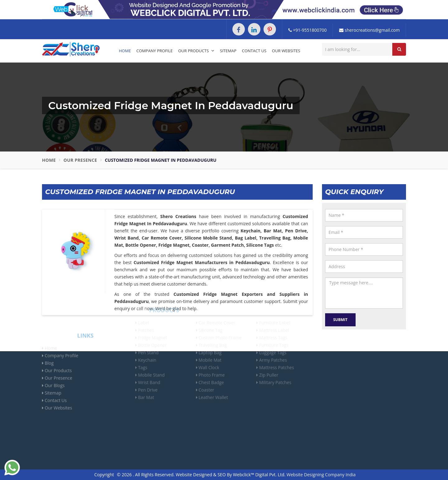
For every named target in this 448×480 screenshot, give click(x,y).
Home (125, 51)
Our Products (196, 51)
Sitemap (228, 51)
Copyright (104, 475)
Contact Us (254, 51)
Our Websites (286, 51)
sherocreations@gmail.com (369, 30)
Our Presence (80, 160)
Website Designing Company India (321, 475)
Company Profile (154, 51)
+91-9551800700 (308, 30)
